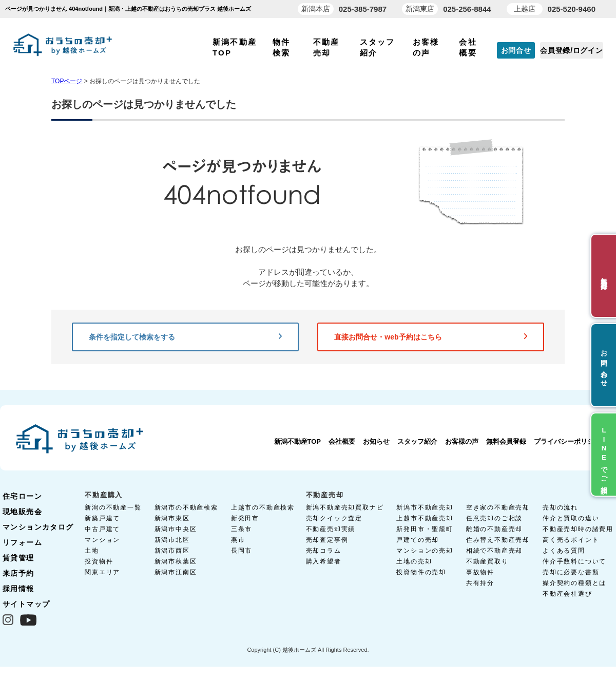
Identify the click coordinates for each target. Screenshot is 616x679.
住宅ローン (22, 496)
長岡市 (242, 551)
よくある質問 (564, 551)
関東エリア (102, 572)
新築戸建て (102, 518)
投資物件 (99, 561)
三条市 (242, 529)
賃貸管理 (18, 558)
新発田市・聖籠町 (425, 529)
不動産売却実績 (331, 529)
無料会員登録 (506, 441)
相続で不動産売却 (494, 551)
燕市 (238, 540)
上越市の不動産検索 (263, 507)
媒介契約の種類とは (574, 583)
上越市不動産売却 (425, 518)
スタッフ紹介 (417, 441)
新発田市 (245, 518)
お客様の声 (462, 441)
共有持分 (480, 583)
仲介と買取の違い (571, 518)
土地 (92, 551)
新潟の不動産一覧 (113, 507)
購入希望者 (324, 561)
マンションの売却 (425, 551)
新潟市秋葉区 (176, 561)
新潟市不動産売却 (425, 507)
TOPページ (67, 81)
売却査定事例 (327, 540)
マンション (102, 540)
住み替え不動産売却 (498, 540)
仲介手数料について (574, 561)
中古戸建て (102, 529)
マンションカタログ (38, 527)
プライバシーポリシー (567, 441)
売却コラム (324, 551)
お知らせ (376, 441)
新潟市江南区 (176, 572)
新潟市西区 (172, 551)
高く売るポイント (571, 540)
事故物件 (480, 572)
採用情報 (18, 589)
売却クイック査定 (334, 518)
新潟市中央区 (176, 529)
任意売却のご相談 (494, 518)
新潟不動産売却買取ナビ (345, 507)
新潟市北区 (172, 540)
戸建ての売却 (418, 540)
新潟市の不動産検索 (186, 507)
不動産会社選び (567, 594)
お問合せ (516, 50)
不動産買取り (487, 561)
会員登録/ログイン (571, 50)
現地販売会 (22, 512)
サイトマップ (26, 604)
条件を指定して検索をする (185, 337)
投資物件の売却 (421, 572)
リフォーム (22, 542)
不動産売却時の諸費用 (578, 529)
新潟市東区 (172, 518)
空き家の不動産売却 (498, 507)
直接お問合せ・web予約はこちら (431, 337)
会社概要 (342, 441)
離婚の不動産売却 (494, 529)
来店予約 (18, 573)
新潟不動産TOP (298, 441)
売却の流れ (560, 507)
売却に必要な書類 (571, 572)
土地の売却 (414, 561)
